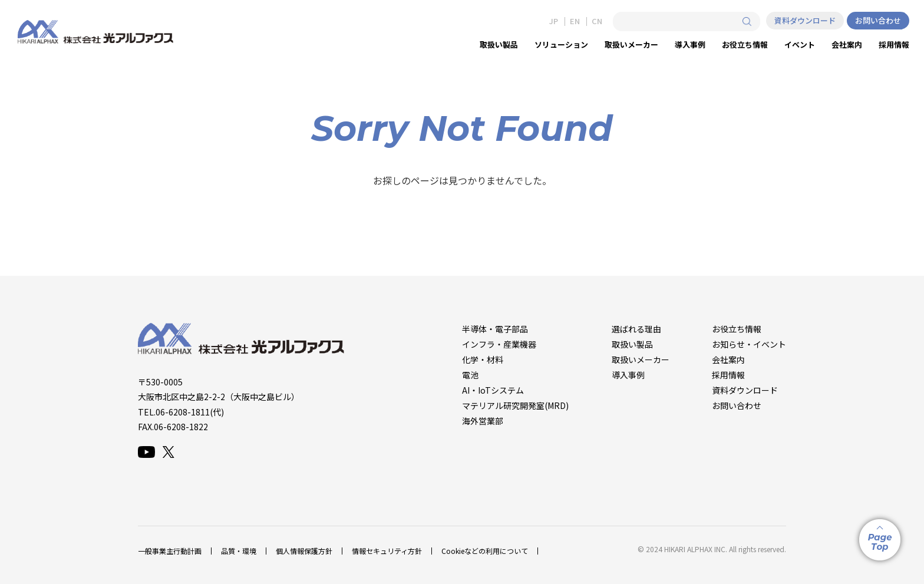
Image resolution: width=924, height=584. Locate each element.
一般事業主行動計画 (170, 551)
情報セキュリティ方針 (387, 551)
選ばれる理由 (636, 329)
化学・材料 (483, 359)
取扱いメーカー (641, 359)
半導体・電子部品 (495, 329)
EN (575, 22)
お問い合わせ (878, 20)
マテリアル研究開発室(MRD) (515, 405)
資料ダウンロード (805, 20)
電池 (470, 375)
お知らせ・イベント (749, 344)
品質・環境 (239, 551)
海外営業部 (483, 421)
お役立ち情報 (737, 329)
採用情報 (728, 375)
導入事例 (628, 375)
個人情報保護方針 (304, 551)
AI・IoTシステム (493, 390)
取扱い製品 (632, 344)
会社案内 (728, 359)
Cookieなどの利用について (485, 551)
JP (554, 22)
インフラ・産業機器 (499, 344)
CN (597, 22)
